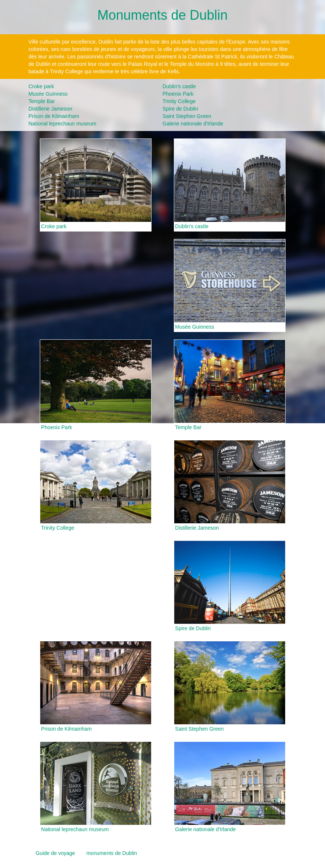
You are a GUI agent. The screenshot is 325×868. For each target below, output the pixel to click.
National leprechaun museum (63, 124)
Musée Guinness (48, 94)
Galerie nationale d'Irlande (193, 124)
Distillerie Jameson (50, 109)
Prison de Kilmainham (54, 116)
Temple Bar (42, 101)
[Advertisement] (96, 285)
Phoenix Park (178, 94)
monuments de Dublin (112, 853)
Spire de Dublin (181, 109)
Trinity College (179, 101)
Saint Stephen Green (187, 116)
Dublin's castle (179, 86)
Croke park (41, 86)
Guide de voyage (55, 853)
